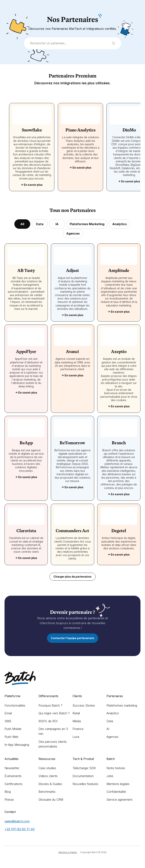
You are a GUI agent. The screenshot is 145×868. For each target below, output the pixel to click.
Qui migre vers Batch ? (54, 713)
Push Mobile (13, 729)
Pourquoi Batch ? (50, 705)
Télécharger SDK (84, 768)
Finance (78, 729)
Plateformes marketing (122, 705)
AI (108, 729)
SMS (8, 721)
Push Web (11, 737)
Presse (9, 800)
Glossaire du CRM (51, 800)
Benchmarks (47, 792)
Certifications (13, 784)
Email (8, 713)
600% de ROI (48, 721)
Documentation (83, 776)
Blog (8, 792)
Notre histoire (116, 768)
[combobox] (72, 43)
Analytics (113, 713)
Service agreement (119, 800)
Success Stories (84, 705)
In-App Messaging (17, 745)
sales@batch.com (17, 821)
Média (77, 721)
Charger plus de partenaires (72, 577)
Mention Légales (68, 852)
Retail (76, 713)
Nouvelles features (85, 784)
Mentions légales (118, 784)
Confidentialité (116, 792)
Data (110, 721)
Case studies (47, 768)
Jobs (110, 776)
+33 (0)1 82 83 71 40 (20, 829)
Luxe (76, 737)
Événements (13, 776)
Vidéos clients (48, 776)
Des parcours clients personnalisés (53, 744)
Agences (112, 737)
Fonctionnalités (15, 705)
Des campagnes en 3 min (53, 731)
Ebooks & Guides (50, 784)
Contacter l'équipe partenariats (73, 638)
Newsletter (12, 768)
